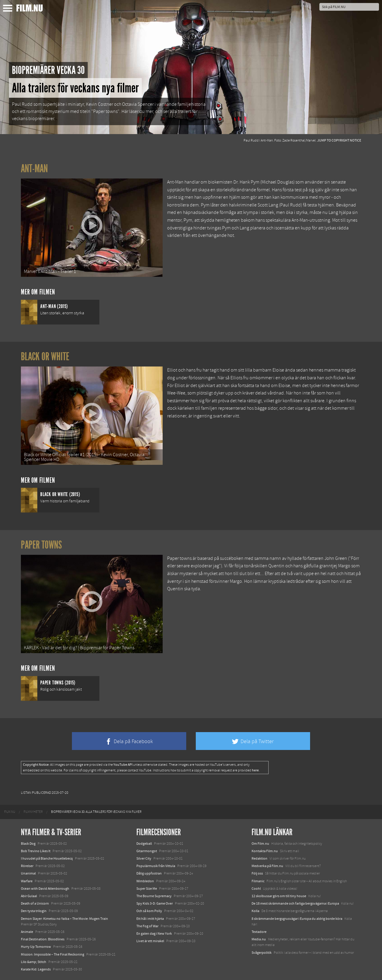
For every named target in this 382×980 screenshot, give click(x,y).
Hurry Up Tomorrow (36, 947)
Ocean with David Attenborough (45, 889)
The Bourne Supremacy (154, 896)
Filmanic (258, 881)
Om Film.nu (260, 844)
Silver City (144, 858)
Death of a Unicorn (35, 903)
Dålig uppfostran (149, 873)
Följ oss (257, 873)
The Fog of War (147, 926)
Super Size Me (147, 889)
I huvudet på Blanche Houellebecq (47, 858)
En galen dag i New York (154, 934)
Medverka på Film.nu (267, 866)
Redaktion (259, 858)
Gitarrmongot (147, 851)
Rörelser (27, 866)
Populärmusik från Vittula (156, 866)
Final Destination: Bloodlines (43, 939)
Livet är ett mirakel (150, 941)
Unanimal (28, 873)
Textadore (259, 932)
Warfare (27, 881)
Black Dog (28, 844)
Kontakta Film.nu (265, 851)
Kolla (255, 911)
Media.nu (259, 939)
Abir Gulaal (29, 896)
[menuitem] (10, 812)
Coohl (256, 889)
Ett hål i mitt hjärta (150, 919)
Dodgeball (144, 844)
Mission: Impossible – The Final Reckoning (53, 954)
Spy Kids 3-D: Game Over (155, 903)
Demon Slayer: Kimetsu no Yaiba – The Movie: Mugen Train (64, 919)
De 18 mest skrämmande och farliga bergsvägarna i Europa (295, 903)
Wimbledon (145, 881)
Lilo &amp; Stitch (34, 962)
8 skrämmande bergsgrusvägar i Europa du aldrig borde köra (297, 919)
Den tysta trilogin (34, 911)
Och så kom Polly (149, 911)
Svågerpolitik (262, 953)
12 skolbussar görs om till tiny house (279, 896)
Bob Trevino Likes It (36, 851)
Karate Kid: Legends (36, 969)
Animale (27, 932)
